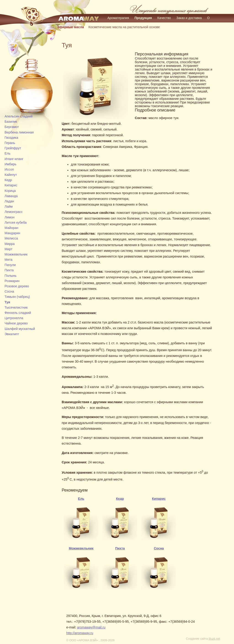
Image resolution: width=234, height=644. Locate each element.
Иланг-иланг (14, 159)
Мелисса (11, 238)
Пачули (10, 265)
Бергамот (12, 127)
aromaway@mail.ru (91, 627)
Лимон (9, 217)
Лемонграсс (14, 212)
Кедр (8, 180)
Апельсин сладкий (19, 116)
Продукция (143, 18)
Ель (8, 153)
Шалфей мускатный (20, 329)
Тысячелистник (16, 307)
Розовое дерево (17, 286)
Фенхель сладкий (18, 313)
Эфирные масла (70, 27)
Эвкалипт (12, 334)
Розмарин (12, 281)
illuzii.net (214, 639)
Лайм (9, 207)
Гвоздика (11, 138)
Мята (8, 260)
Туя (7, 302)
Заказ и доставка (189, 18)
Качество (164, 18)
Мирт (8, 249)
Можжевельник (16, 254)
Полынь (11, 276)
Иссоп (9, 169)
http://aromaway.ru (80, 633)
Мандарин (12, 233)
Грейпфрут (13, 148)
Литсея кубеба (16, 223)
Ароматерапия (118, 18)
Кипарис (11, 185)
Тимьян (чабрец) (17, 297)
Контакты (132, 24)
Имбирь (11, 164)
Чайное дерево (16, 323)
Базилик (11, 122)
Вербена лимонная (19, 132)
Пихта (9, 270)
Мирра (10, 244)
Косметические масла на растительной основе (124, 27)
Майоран (11, 228)
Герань (10, 143)
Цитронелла (14, 318)
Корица (10, 191)
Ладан (9, 201)
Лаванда (11, 196)
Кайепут (11, 175)
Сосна (9, 291)
